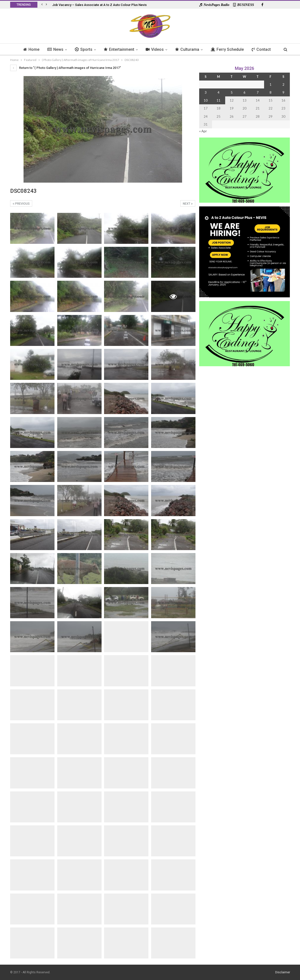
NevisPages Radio (214, 5)
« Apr (203, 131)
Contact (264, 49)
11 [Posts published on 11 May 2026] (218, 100)
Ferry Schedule (229, 49)
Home (29, 49)
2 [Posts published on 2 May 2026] (283, 84)
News (54, 49)
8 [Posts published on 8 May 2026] (271, 92)
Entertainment (119, 49)
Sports (83, 49)
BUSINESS (244, 5)
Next (188, 204)
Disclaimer (283, 972)
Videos (155, 49)
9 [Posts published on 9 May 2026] (283, 92)
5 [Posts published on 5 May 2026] (232, 92)
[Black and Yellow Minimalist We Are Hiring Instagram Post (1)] (245, 251)
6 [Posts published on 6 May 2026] (245, 92)
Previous (21, 204)
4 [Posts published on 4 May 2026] (218, 92)
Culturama (188, 49)
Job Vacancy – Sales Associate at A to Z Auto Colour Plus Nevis (99, 5)
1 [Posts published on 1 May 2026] (271, 84)
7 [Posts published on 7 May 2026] (258, 92)
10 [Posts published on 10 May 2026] (206, 100)
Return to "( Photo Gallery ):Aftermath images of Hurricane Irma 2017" (66, 68)
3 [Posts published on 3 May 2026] (206, 92)
